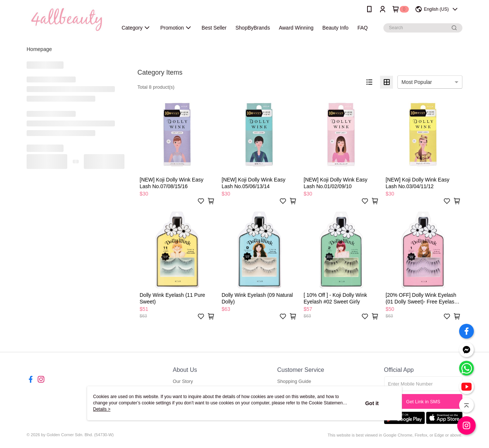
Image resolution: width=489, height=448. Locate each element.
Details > (102, 409)
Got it (372, 403)
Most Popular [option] (417, 82)
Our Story (183, 381)
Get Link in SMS (423, 402)
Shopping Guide (294, 381)
